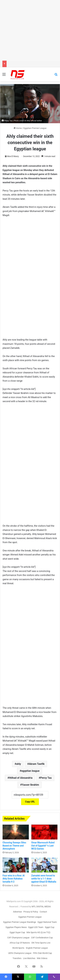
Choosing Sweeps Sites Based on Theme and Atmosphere (14, 846)
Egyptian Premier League (35, 128)
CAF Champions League (18, 938)
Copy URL (30, 802)
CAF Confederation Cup (42, 938)
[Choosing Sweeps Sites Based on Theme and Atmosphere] (16, 832)
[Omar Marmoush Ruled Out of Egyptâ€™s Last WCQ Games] (44, 832)
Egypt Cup (50, 927)
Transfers (17, 958)
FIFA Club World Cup (42, 953)
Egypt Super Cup (17, 932)
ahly (19, 764)
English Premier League (37, 948)
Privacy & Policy (31, 912)
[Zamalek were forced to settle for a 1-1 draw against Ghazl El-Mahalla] (44, 865)
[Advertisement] (30, 30)
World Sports (18, 948)
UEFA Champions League (20, 953)
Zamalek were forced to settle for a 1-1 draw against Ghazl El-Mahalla (44, 879)
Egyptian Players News (16, 927)
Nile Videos (42, 958)
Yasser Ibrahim (30, 785)
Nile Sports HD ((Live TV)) (38, 932)
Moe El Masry (13, 156)
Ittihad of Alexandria (21, 778)
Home (18, 128)
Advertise (18, 912)
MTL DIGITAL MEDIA (41, 907)
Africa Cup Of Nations (20, 943)
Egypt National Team (47, 922)
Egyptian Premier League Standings (20, 922)
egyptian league (30, 771)
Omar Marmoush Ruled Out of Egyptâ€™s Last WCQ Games (43, 846)
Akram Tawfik (37, 764)
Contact (43, 912)
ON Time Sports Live (41, 943)
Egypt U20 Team (36, 927)
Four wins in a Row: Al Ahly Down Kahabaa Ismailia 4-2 (14, 879)
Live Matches (29, 958)
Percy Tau (46, 778)
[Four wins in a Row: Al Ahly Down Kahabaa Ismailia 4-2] (16, 865)
